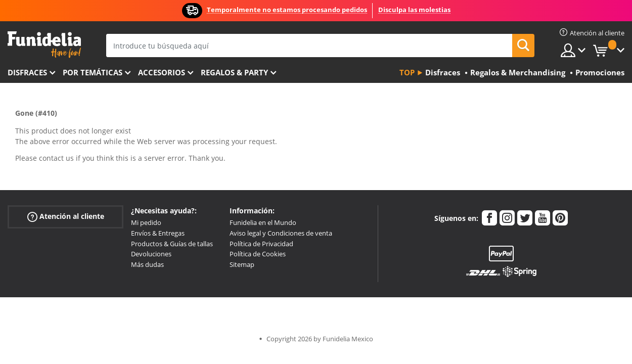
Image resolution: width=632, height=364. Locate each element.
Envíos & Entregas (158, 233)
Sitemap (242, 264)
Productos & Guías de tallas (172, 244)
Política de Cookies (258, 254)
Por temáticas (93, 72)
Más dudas (147, 264)
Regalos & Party (234, 72)
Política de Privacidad (261, 244)
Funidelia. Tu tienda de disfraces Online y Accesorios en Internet (44, 45)
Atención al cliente (66, 217)
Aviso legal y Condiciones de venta (281, 233)
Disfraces (27, 72)
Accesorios (162, 72)
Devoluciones (151, 254)
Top (407, 72)
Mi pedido (146, 222)
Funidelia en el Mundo (263, 222)
